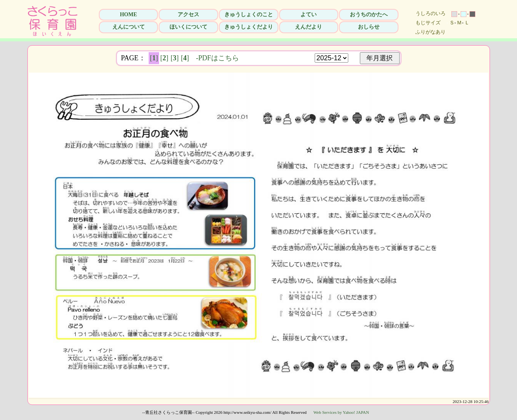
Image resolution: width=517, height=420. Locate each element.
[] (154, 58)
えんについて (129, 27)
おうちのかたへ (369, 14)
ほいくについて (188, 27)
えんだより (309, 27)
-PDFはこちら (218, 58)
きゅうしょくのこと (249, 14)
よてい (309, 14)
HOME (128, 14)
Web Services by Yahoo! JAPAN (341, 412)
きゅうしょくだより (249, 27)
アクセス (188, 14)
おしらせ (369, 27)
